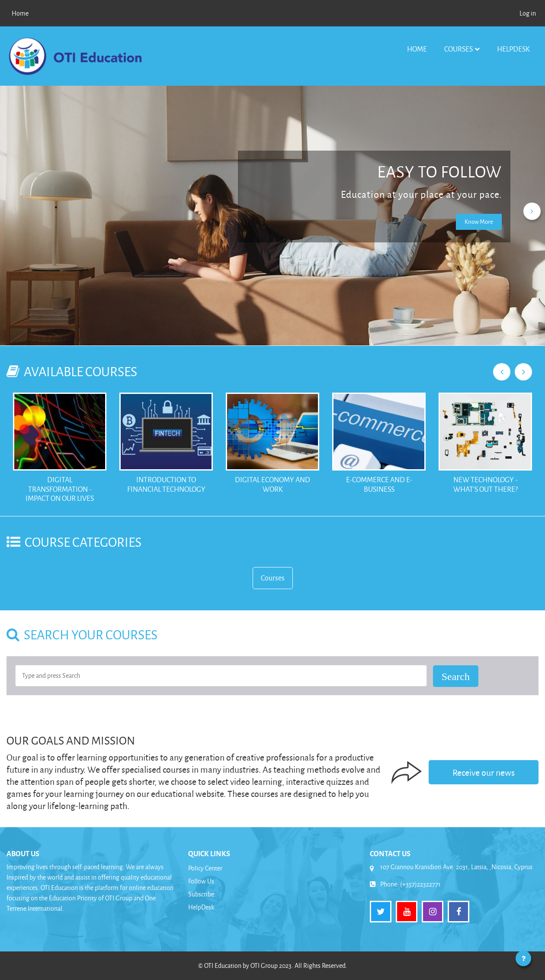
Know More (479, 221)
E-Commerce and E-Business (379, 484)
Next (523, 372)
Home (417, 49)
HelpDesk (513, 49)
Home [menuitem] (20, 13)
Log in (528, 13)
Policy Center (205, 868)
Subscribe (201, 894)
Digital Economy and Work (272, 484)
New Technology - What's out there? (486, 484)
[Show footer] (523, 958)
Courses (458, 49)
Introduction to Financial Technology (166, 484)
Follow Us (201, 881)
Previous (502, 372)
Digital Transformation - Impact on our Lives (60, 489)
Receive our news (484, 772)
